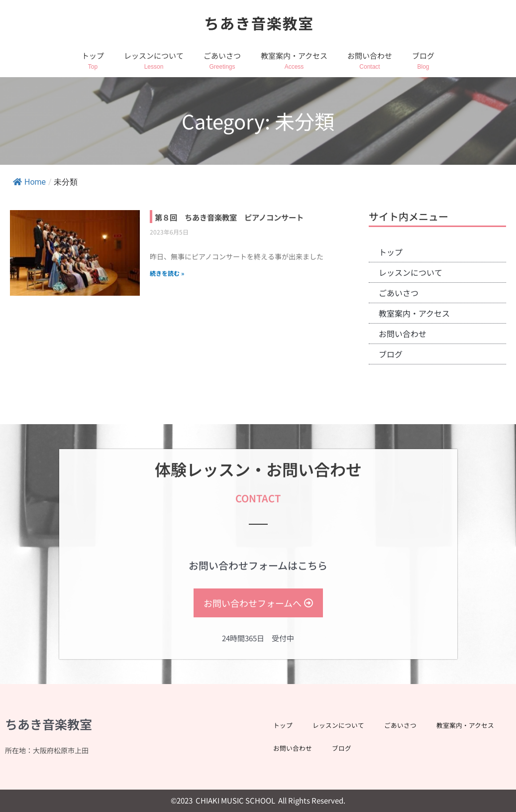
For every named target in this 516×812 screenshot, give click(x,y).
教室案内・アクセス (294, 56)
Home (29, 182)
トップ (93, 56)
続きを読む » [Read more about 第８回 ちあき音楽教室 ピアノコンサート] (167, 286)
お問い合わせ (370, 56)
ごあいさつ (222, 56)
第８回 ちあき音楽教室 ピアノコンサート (244, 223)
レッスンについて (154, 56)
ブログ (423, 56)
